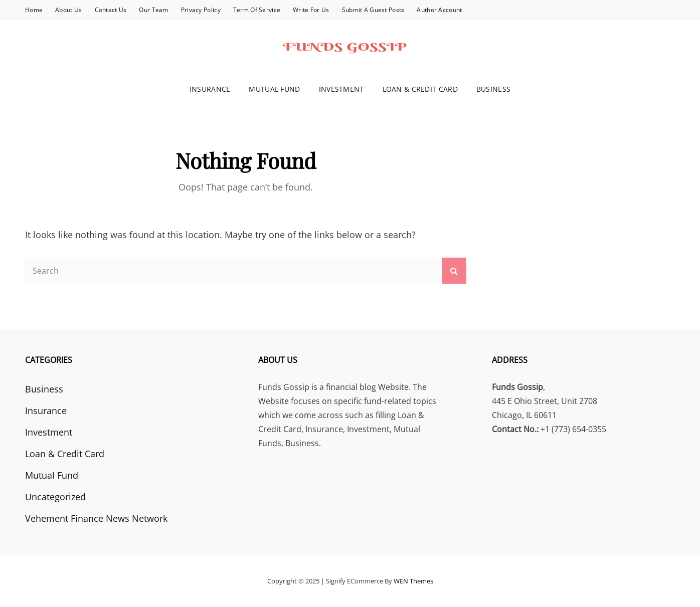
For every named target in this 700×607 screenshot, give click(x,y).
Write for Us (311, 10)
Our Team (153, 10)
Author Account (439, 10)
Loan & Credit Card (420, 89)
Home (34, 10)
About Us (68, 10)
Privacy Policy (201, 10)
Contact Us (111, 10)
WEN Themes (413, 581)
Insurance (210, 89)
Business (493, 89)
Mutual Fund (274, 89)
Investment (341, 89)
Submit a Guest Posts (373, 10)
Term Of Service (257, 10)
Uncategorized (55, 497)
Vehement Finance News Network (96, 518)
